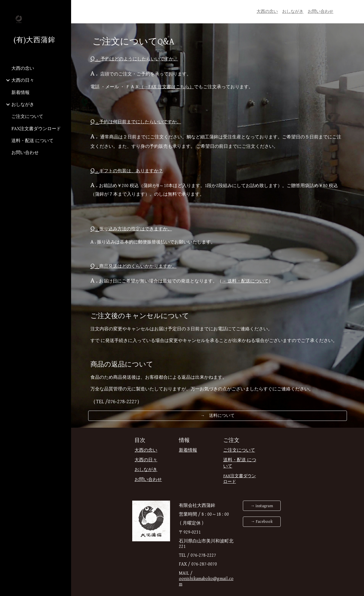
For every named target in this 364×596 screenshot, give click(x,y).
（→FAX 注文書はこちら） (167, 87)
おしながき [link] (23, 104)
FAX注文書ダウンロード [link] (36, 128)
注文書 (237, 476)
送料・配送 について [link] (32, 140)
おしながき (146, 470)
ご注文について (239, 450)
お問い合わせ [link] (25, 152)
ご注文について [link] (27, 116)
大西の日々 (146, 460)
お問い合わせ (320, 12)
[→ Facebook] (262, 522)
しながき (295, 12)
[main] (295, 12)
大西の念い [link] (23, 68)
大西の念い (267, 12)
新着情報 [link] (20, 92)
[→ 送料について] (218, 415)
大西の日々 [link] (23, 80)
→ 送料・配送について (245, 281)
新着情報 (188, 450)
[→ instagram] (262, 506)
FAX (227, 476)
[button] (357, 8)
